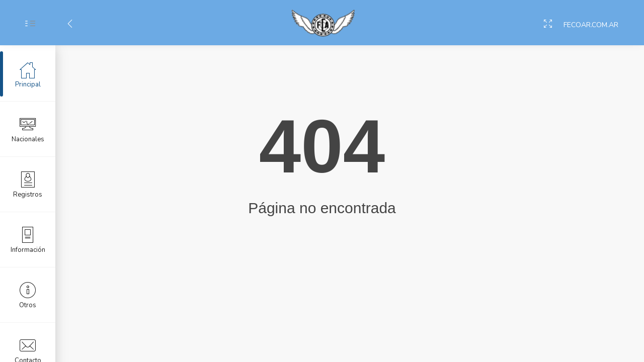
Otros (28, 295)
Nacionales (28, 129)
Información (28, 239)
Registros (28, 184)
